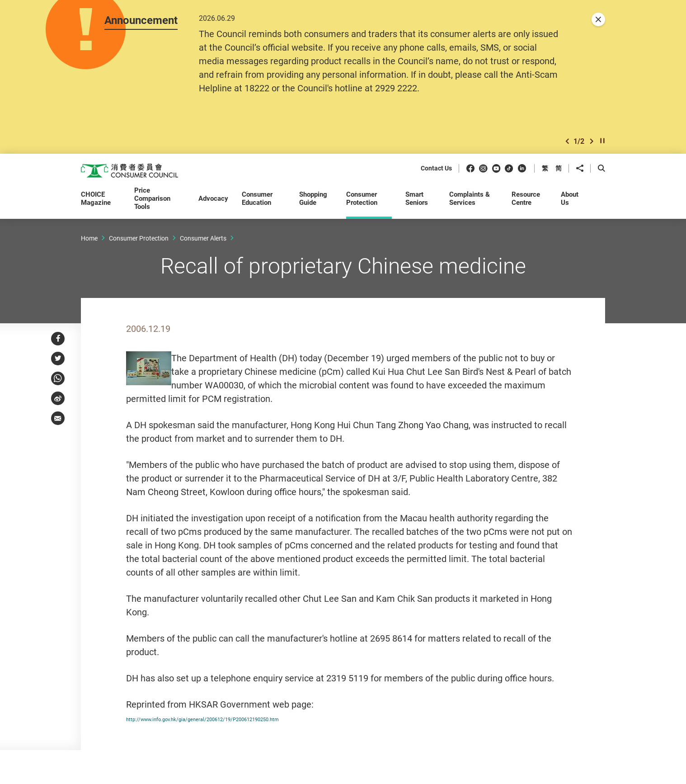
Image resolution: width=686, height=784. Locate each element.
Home (89, 239)
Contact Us (436, 169)
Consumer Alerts (203, 239)
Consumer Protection (139, 239)
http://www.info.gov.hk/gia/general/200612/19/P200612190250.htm (263, 719)
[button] (567, 142)
